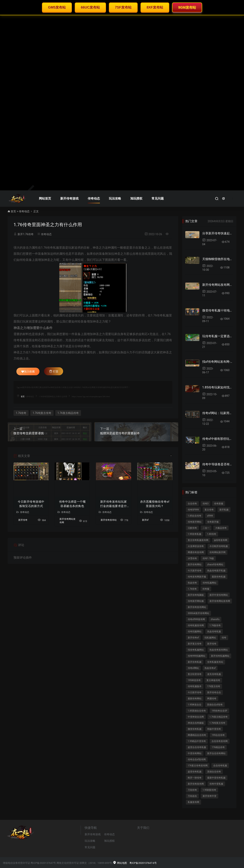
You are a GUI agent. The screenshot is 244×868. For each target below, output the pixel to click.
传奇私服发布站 (215, 662)
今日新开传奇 (195, 692)
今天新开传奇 (195, 571)
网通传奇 (212, 699)
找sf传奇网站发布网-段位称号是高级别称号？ (218, 362)
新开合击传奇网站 (216, 753)
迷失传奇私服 (214, 674)
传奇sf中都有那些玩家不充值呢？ (218, 439)
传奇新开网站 (195, 522)
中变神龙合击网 (196, 717)
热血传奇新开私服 (216, 571)
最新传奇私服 (219, 577)
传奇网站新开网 (218, 552)
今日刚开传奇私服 (219, 546)
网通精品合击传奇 (197, 735)
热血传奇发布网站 (219, 650)
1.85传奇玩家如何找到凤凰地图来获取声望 (218, 387)
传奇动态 (94, 198)
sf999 (210, 516)
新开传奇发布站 (109, 520)
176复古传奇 (214, 686)
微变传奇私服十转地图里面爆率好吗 (218, 310)
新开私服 (224, 510)
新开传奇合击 (214, 692)
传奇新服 (219, 504)
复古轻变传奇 (195, 674)
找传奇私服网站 (196, 650)
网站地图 (120, 863)
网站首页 (45, 198)
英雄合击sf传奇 (215, 705)
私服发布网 (193, 802)
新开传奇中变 (209, 796)
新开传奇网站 (195, 565)
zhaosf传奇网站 (215, 565)
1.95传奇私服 (195, 534)
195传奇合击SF (219, 711)
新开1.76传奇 (25, 234)
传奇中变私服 (216, 784)
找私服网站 (210, 638)
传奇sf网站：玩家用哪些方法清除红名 (218, 413)
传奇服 (206, 589)
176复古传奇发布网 (198, 766)
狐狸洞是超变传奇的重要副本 (120, 433)
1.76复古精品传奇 (68, 413)
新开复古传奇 (195, 644)
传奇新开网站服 (196, 601)
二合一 (206, 528)
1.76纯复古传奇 (42, 413)
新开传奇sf (193, 638)
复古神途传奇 (213, 680)
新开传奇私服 (195, 662)
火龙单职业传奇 (196, 546)
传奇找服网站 (195, 632)
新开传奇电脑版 (196, 595)
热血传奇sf (210, 668)
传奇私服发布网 (196, 625)
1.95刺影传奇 (209, 790)
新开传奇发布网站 (197, 607)
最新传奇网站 (195, 699)
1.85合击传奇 (195, 516)
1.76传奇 (21, 413)
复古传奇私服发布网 (198, 540)
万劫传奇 (192, 790)
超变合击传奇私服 (197, 747)
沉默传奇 (192, 528)
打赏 (54, 371)
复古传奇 (209, 510)
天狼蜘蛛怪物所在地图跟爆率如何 (218, 259)
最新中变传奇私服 (216, 778)
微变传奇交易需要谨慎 (29, 433)
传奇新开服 (213, 522)
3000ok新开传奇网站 (198, 613)
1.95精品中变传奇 (197, 741)
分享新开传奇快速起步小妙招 (218, 233)
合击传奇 (192, 504)
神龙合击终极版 (196, 723)
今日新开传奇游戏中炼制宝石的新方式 (31, 504)
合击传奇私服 (220, 766)
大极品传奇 (221, 528)
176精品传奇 (218, 747)
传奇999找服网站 (197, 656)
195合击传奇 (218, 735)
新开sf (145, 520)
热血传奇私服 (214, 632)
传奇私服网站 (209, 583)
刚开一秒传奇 (195, 778)
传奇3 (206, 504)
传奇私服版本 (195, 686)
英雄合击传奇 (214, 772)
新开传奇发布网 (196, 784)
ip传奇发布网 (221, 540)
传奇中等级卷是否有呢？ (218, 464)
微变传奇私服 (195, 729)
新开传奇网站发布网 (220, 601)
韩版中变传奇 (214, 729)
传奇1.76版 (208, 558)
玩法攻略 (115, 198)
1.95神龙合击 (195, 705)
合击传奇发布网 (220, 741)
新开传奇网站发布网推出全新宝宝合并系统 (218, 285)
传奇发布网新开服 (197, 577)
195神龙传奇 (194, 680)
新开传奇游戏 (69, 198)
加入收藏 (28, 371)
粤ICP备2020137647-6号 (143, 863)
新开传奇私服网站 (220, 656)
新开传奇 (23, 520)
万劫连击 (192, 796)
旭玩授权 (136, 198)
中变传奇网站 (195, 753)
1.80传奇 (211, 534)
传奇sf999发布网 (196, 619)
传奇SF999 (193, 510)
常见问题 (158, 198)
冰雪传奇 (192, 558)
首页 (13, 211)
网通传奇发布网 (196, 552)
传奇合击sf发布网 (197, 759)
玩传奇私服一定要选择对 (218, 336)
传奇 (224, 638)
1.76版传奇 (215, 625)
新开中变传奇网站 (219, 595)
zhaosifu (215, 619)
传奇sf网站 (193, 668)
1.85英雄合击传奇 (197, 711)
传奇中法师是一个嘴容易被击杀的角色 (72, 504)
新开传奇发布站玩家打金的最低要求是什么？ (114, 504)
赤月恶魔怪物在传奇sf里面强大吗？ (155, 504)
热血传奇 (192, 583)
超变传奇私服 (195, 772)
